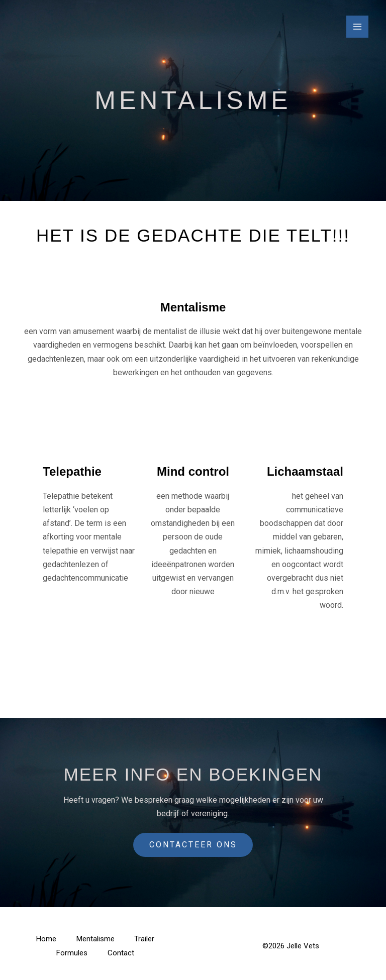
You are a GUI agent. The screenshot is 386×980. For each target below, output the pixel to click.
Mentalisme (95, 939)
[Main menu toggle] (357, 27)
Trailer (145, 939)
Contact (121, 953)
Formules (72, 953)
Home (46, 939)
